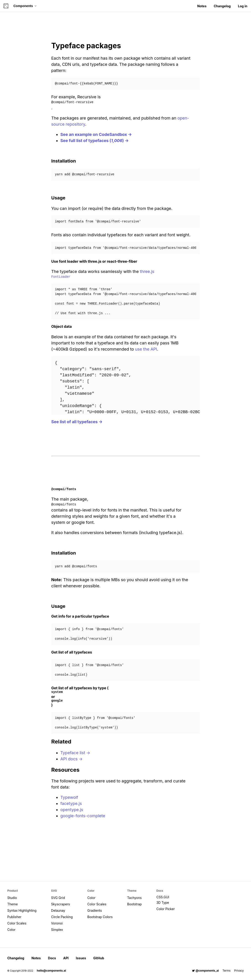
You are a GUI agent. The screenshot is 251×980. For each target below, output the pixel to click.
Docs (52, 958)
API (66, 958)
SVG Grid (58, 898)
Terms (227, 971)
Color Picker (165, 909)
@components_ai (205, 971)
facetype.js (71, 803)
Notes (202, 6)
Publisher (14, 917)
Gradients (95, 910)
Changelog (222, 6)
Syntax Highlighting (22, 910)
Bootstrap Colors (100, 917)
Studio (12, 898)
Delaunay (58, 910)
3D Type (163, 902)
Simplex (57, 930)
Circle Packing (62, 917)
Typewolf (69, 797)
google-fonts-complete (83, 816)
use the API (146, 349)
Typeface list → (75, 753)
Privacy (239, 971)
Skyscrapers (60, 904)
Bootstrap (134, 904)
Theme (13, 904)
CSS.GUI (163, 897)
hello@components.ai (51, 971)
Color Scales (17, 923)
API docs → (72, 759)
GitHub (99, 958)
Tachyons (134, 898)
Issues (81, 958)
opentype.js (72, 810)
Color (11, 930)
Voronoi (57, 923)
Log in (243, 6)
